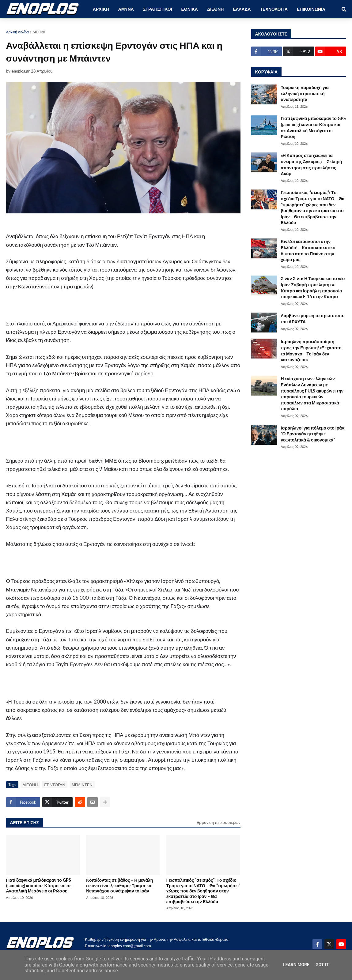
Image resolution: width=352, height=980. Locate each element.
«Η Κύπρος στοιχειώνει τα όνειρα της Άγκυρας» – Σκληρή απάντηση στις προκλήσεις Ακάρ (312, 164)
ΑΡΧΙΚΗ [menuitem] (101, 9)
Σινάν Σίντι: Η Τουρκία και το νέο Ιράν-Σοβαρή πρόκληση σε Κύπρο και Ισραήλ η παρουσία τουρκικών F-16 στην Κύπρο (313, 287)
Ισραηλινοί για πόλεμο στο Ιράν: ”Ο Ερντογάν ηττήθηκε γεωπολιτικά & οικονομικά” (313, 434)
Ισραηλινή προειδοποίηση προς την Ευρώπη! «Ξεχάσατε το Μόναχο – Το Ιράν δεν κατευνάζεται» (311, 351)
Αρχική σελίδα (18, 32)
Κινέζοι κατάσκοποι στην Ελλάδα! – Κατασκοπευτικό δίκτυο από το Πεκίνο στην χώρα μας (308, 250)
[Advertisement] (119, 308)
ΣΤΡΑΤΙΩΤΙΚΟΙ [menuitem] (158, 9)
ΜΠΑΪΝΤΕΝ (82, 785)
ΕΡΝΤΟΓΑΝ (55, 785)
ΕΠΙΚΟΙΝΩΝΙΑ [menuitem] (311, 9)
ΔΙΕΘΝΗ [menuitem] (215, 9)
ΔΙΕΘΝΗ (40, 32)
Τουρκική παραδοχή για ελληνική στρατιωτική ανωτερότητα (305, 93)
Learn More (296, 965)
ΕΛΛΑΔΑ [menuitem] (242, 9)
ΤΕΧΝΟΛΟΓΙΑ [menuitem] (274, 9)
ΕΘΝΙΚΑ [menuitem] (190, 9)
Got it (322, 965)
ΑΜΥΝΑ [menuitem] (126, 9)
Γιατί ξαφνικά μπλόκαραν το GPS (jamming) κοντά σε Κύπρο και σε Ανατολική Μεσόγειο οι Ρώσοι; (39, 885)
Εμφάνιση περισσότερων (219, 822)
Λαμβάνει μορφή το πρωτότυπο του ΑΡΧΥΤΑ (313, 319)
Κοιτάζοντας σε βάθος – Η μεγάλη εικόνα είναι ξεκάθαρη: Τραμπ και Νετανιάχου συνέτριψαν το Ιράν (119, 885)
